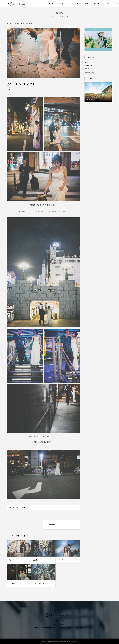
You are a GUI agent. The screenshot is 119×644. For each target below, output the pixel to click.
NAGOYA (87, 62)
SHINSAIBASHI (89, 72)
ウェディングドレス (15, 508)
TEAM (79, 4)
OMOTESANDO (89, 65)
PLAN (70, 4)
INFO (61, 4)
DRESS (106, 4)
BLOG (88, 4)
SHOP (97, 4)
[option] (98, 92)
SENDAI (87, 69)
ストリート (24, 508)
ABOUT (52, 4)
